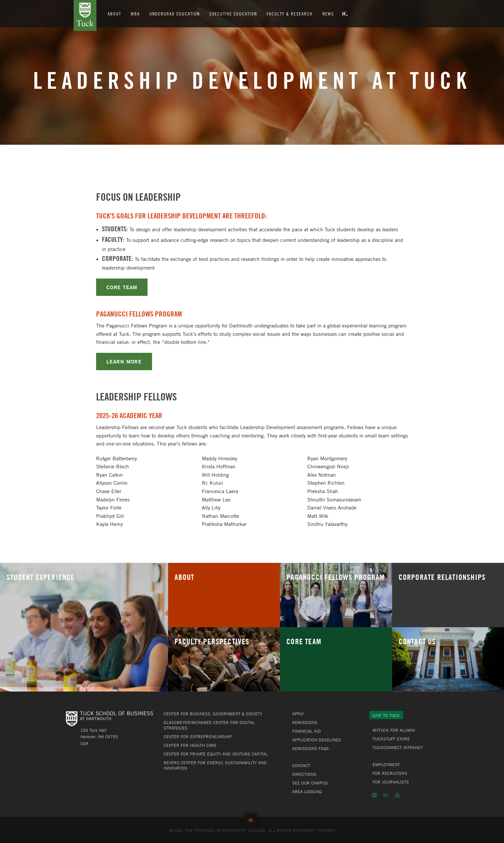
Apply (298, 714)
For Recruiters (390, 773)
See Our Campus (310, 783)
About (115, 14)
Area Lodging (307, 792)
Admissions (305, 722)
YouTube (397, 795)
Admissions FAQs (310, 748)
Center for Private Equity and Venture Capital (216, 754)
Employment (386, 765)
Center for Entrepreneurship (198, 737)
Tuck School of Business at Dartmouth (85, 15)
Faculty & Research (290, 14)
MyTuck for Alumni (394, 730)
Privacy (327, 830)
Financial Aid (306, 731)
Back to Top (252, 819)
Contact (301, 765)
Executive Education (234, 14)
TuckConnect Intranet (398, 747)
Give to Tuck (386, 715)
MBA (136, 14)
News (328, 14)
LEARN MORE (124, 361)
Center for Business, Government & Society (213, 714)
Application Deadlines (317, 740)
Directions (304, 774)
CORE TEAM (122, 287)
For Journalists (391, 782)
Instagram (374, 795)
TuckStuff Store (391, 739)
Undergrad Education (175, 14)
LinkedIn (386, 795)
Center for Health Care (190, 745)
